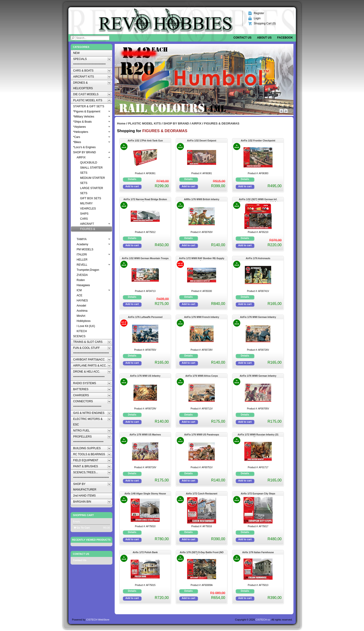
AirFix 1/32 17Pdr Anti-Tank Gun (145, 141)
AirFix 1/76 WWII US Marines (145, 435)
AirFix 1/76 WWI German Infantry (258, 317)
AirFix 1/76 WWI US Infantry (145, 376)
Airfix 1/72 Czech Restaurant (202, 494)
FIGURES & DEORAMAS (222, 123)
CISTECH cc (263, 620)
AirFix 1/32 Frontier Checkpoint (258, 141)
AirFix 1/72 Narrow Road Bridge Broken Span (145, 200)
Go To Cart (82, 528)
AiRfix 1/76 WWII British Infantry (201, 199)
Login (257, 18)
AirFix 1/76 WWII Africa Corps (201, 376)
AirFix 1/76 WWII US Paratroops (201, 435)
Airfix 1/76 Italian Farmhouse (258, 552)
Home (121, 123)
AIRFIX (197, 123)
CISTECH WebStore (98, 620)
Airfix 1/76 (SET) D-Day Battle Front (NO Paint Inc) (201, 553)
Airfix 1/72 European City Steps (258, 494)
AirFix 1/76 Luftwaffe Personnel (145, 317)
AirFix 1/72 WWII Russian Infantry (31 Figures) (258, 435)
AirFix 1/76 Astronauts (258, 258)
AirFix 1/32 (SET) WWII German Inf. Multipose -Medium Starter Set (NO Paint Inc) (258, 200)
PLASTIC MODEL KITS (145, 123)
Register (259, 13)
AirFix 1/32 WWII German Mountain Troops (145, 258)
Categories (81, 47)
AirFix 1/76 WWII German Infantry (258, 376)
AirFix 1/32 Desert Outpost (202, 141)
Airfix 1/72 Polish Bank (145, 552)
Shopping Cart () (265, 23)
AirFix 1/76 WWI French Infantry (202, 317)
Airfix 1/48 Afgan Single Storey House (145, 494)
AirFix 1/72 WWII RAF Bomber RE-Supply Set (202, 259)
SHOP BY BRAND (176, 123)
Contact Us (80, 560)
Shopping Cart (83, 515)
